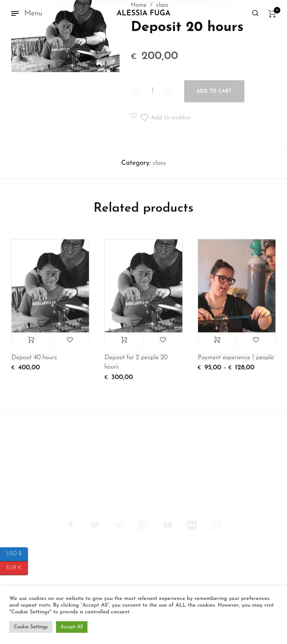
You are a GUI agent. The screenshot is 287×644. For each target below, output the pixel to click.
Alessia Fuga (143, 13)
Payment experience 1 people (236, 362)
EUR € (17, 568)
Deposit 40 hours (34, 362)
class (159, 167)
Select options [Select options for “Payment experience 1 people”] (217, 344)
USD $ (17, 554)
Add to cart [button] (31, 344)
